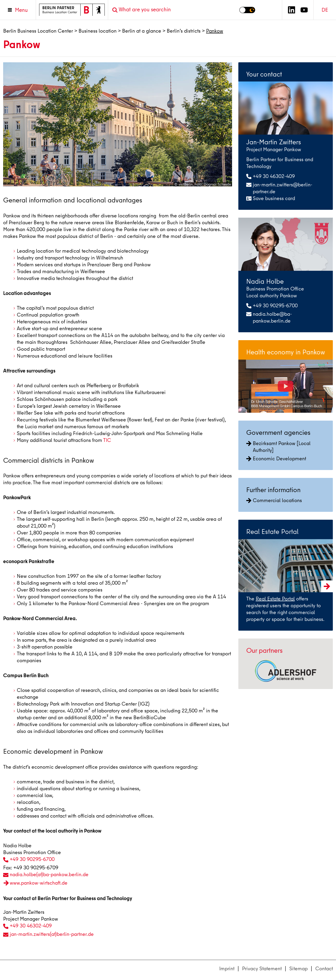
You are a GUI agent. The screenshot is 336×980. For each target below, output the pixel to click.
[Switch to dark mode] (247, 10)
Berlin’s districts (184, 31)
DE (325, 10)
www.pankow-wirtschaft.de (39, 883)
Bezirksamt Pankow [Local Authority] (278, 447)
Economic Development (276, 459)
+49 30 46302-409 (31, 926)
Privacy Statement (262, 969)
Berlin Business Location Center (38, 31)
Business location (98, 31)
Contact (324, 969)
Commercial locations (274, 500)
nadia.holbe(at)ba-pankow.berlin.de (49, 874)
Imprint (227, 969)
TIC (107, 440)
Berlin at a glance (142, 31)
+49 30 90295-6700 (32, 859)
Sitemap (298, 969)
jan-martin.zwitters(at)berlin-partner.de (52, 934)
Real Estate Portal (275, 599)
